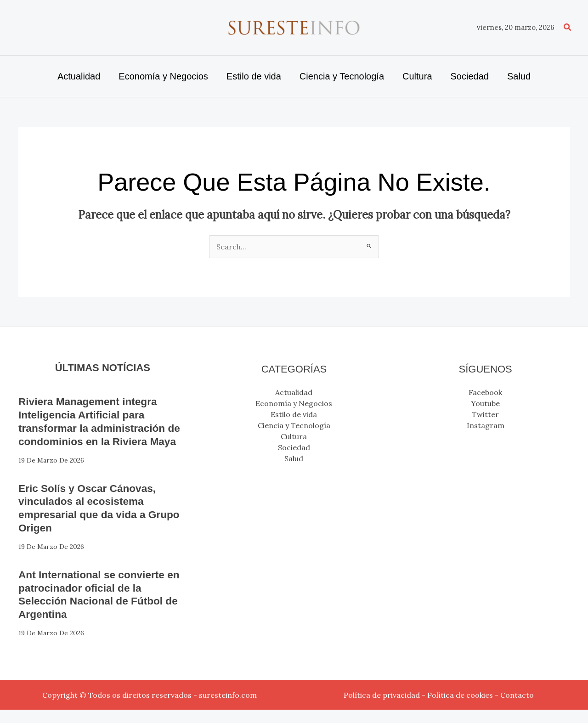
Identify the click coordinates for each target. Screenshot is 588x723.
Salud (294, 458)
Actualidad (294, 392)
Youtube (485, 403)
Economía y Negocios (294, 403)
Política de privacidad (382, 708)
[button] (568, 28)
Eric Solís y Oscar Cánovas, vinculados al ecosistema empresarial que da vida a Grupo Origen (91, 521)
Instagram (486, 425)
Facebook (485, 392)
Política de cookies (460, 708)
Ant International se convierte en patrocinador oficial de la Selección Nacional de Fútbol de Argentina (96, 607)
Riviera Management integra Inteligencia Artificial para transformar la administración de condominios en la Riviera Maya (96, 428)
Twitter (485, 414)
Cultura (294, 436)
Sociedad (294, 447)
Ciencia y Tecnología (294, 425)
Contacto (517, 708)
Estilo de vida (294, 414)
